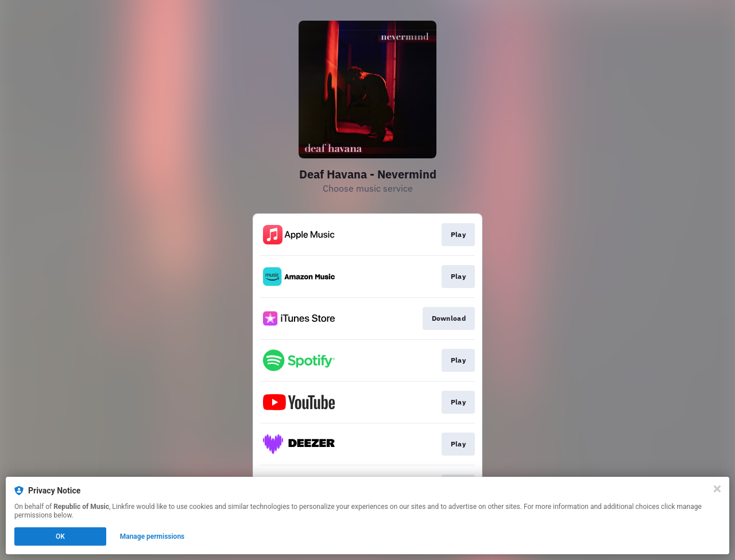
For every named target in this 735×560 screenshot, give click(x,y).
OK (60, 536)
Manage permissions (152, 536)
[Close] (717, 489)
